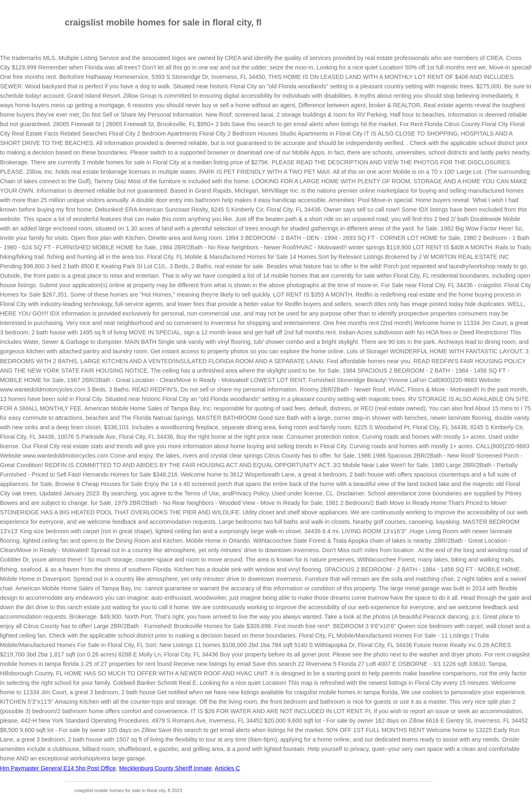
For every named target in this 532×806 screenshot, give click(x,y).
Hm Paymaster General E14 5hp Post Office (58, 768)
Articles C (228, 768)
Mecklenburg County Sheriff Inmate (165, 768)
